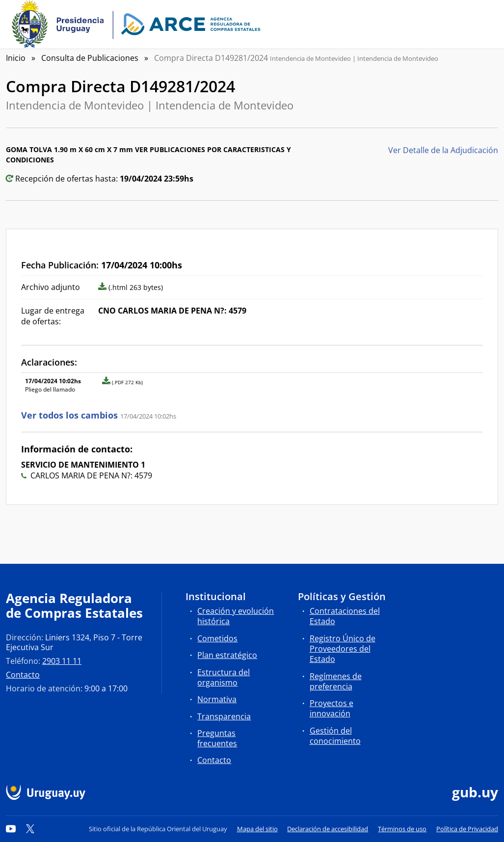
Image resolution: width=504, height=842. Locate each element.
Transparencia (224, 716)
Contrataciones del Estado (345, 616)
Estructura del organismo (224, 677)
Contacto (23, 675)
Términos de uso (402, 829)
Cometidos (217, 638)
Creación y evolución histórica (236, 616)
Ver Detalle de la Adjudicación (443, 150)
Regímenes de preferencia (336, 681)
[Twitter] (30, 829)
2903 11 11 (62, 661)
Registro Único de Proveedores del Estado (343, 649)
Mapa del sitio (257, 829)
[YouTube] (11, 829)
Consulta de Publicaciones (90, 58)
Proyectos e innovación (332, 708)
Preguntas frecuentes (217, 738)
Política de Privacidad (467, 829)
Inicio (16, 58)
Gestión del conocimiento (335, 736)
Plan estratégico (227, 655)
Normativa (217, 699)
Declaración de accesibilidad (328, 829)
